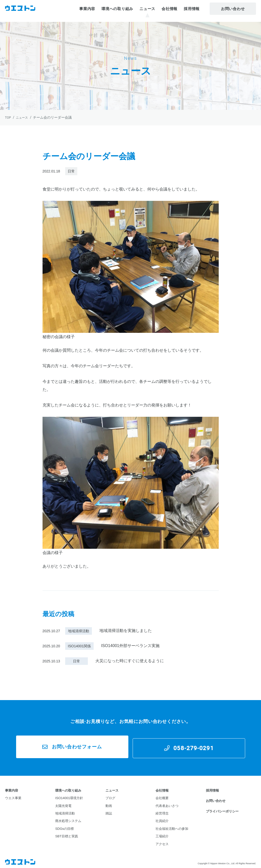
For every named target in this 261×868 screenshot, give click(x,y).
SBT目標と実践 (66, 832)
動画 (109, 802)
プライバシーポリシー (222, 808)
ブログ (110, 795)
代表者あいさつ (167, 802)
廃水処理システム (68, 817)
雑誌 (109, 810)
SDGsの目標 (64, 825)
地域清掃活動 (65, 810)
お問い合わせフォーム (76, 745)
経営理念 (162, 810)
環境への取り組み (117, 11)
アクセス (162, 840)
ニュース (147, 11)
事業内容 (87, 11)
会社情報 (170, 11)
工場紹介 (162, 832)
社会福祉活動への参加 (172, 825)
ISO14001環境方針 (69, 795)
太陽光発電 (63, 802)
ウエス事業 (13, 795)
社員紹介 (162, 817)
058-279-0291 (195, 745)
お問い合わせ (233, 11)
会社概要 (162, 795)
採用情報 (192, 11)
